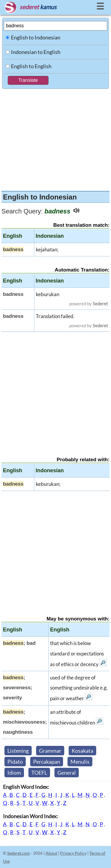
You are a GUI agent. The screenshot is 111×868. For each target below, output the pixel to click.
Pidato (15, 762)
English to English (31, 66)
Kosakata (82, 751)
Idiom (14, 773)
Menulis (80, 762)
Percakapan (47, 762)
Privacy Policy (73, 853)
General (67, 773)
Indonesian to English (36, 52)
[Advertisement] (55, 138)
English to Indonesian (36, 37)
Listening (18, 751)
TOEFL (39, 773)
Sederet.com (18, 853)
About (51, 853)
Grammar (50, 751)
